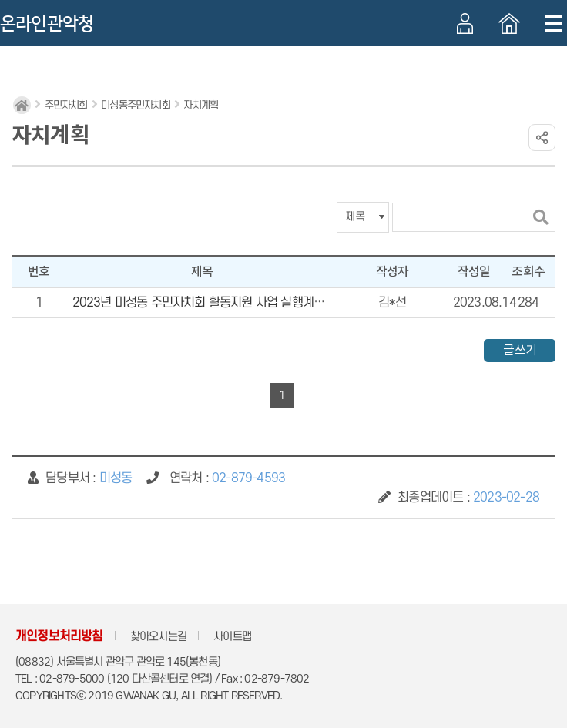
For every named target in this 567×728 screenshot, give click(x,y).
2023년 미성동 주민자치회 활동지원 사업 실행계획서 (204, 303)
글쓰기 (520, 351)
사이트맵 (232, 637)
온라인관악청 (47, 24)
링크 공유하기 (542, 138)
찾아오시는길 (158, 637)
